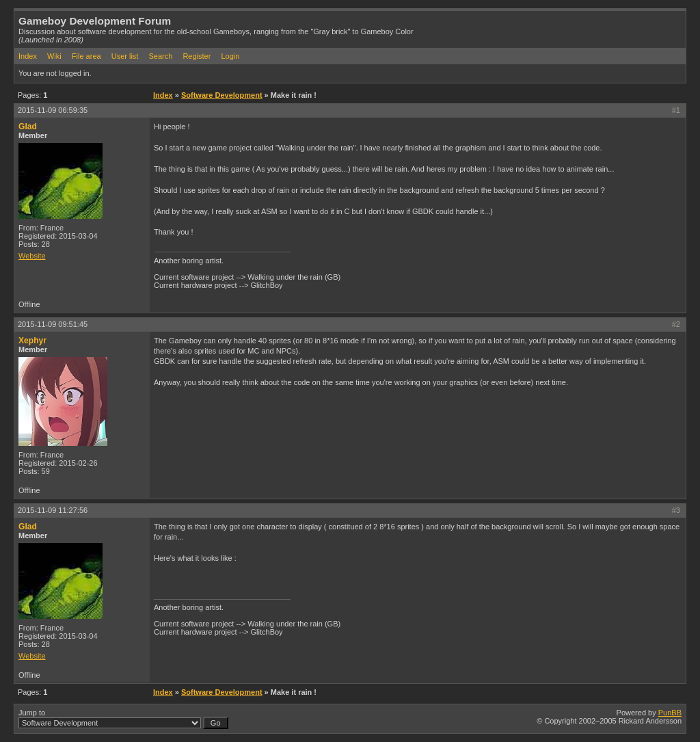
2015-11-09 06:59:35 (53, 110)
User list (125, 56)
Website (32, 256)
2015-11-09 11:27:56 (53, 510)
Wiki (54, 56)
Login (230, 56)
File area (86, 56)
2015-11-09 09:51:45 (53, 324)
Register (197, 56)
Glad (28, 127)
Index (28, 56)
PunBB (670, 713)
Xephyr (32, 341)
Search (160, 56)
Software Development (222, 95)
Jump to (123, 719)
